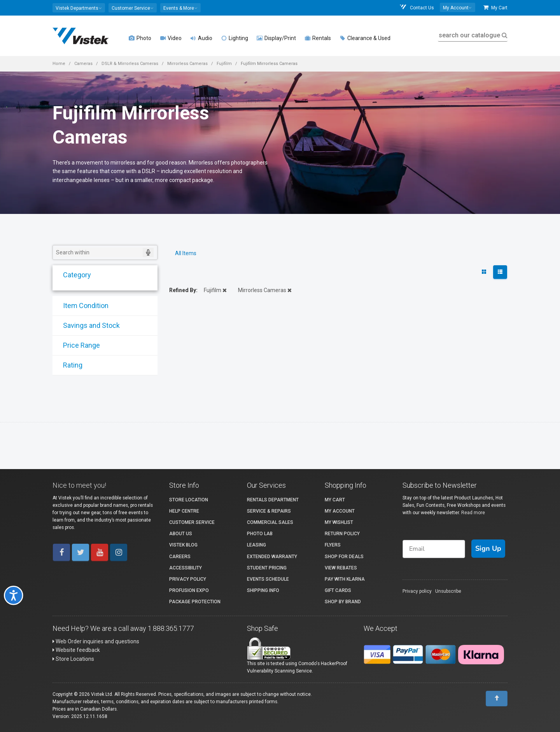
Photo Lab (260, 534)
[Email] (434, 549)
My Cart (495, 8)
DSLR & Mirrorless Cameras (130, 64)
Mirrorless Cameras (187, 64)
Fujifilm (224, 64)
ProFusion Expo (189, 590)
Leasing (256, 545)
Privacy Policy (188, 579)
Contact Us (416, 8)
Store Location (189, 500)
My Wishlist (339, 522)
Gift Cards (338, 590)
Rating (68, 365)
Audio (201, 38)
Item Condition (81, 306)
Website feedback (76, 650)
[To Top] (497, 699)
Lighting (234, 38)
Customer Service (192, 522)
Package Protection (195, 602)
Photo (140, 38)
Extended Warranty (272, 557)
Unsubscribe (448, 591)
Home (59, 64)
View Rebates (341, 568)
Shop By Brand (343, 602)
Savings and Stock (86, 325)
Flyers (333, 545)
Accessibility (185, 568)
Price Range (76, 345)
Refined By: (183, 290)
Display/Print (276, 38)
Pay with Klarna (345, 579)
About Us (181, 534)
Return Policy (342, 534)
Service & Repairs (269, 511)
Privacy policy (417, 591)
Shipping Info (263, 590)
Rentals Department (273, 500)
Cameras (83, 64)
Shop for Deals (344, 557)
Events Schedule (268, 579)
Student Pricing (267, 568)
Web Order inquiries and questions (96, 641)
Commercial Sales (270, 522)
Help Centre (184, 511)
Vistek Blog (183, 545)
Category (72, 275)
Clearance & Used (365, 38)
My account (340, 511)
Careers (180, 557)
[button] (79, 8)
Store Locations (73, 659)
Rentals (318, 38)
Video (171, 38)
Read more (473, 513)
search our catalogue (472, 35)
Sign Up (488, 548)
